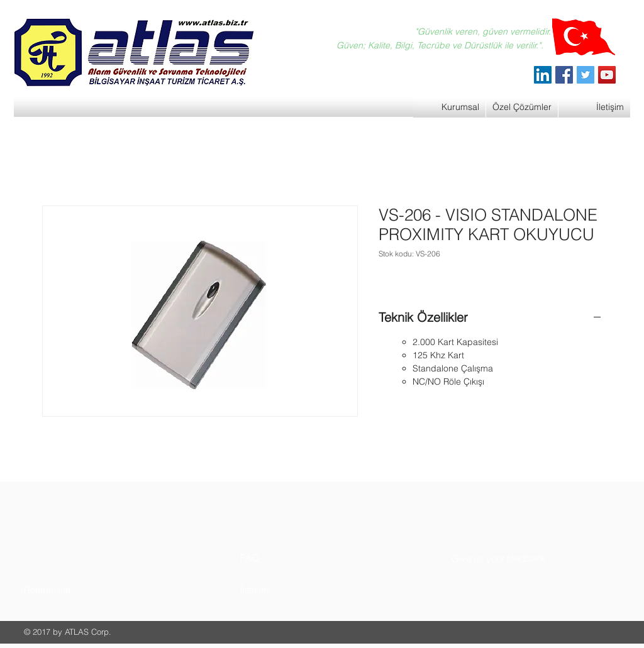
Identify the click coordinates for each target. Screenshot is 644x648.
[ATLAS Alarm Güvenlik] (543, 75)
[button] (71, 590)
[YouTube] (607, 75)
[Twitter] (586, 75)
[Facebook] (564, 75)
